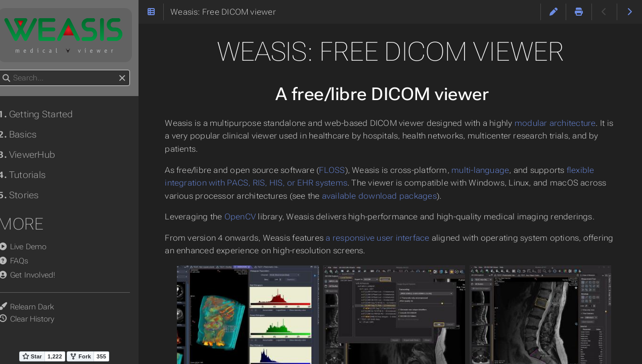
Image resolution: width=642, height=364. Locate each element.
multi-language (493, 170)
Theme (20, 301)
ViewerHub (37, 155)
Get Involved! (37, 275)
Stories (28, 195)
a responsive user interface (391, 238)
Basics (27, 134)
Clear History (42, 319)
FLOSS (345, 170)
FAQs (23, 261)
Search (9, 70)
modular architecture (568, 123)
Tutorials (32, 175)
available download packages (420, 196)
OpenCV (253, 217)
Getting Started (45, 114)
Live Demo (32, 247)
